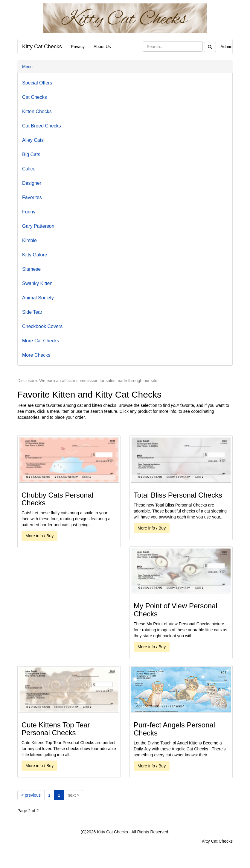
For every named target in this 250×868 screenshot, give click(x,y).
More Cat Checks (41, 341)
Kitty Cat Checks (42, 47)
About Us (102, 47)
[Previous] (31, 795)
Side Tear (32, 312)
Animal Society (38, 298)
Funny (29, 212)
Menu (27, 67)
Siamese (31, 269)
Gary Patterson (38, 226)
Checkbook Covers (42, 326)
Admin (226, 47)
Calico (29, 169)
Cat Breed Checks (42, 126)
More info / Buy (39, 536)
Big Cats (31, 154)
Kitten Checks (37, 111)
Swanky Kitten (37, 283)
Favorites (32, 197)
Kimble (29, 240)
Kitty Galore (35, 255)
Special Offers (37, 83)
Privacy (78, 47)
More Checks (36, 355)
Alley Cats (33, 140)
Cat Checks (35, 97)
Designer (32, 183)
